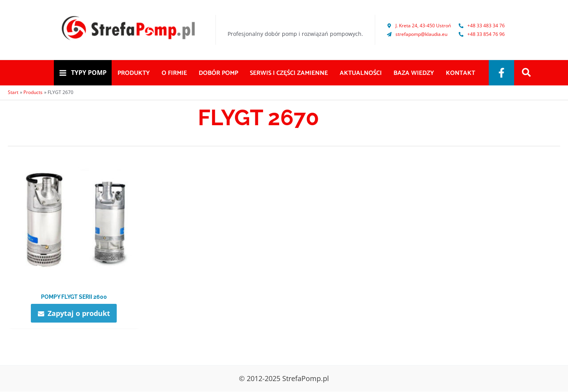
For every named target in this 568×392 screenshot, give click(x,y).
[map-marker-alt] (419, 26)
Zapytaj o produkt (79, 313)
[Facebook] (501, 73)
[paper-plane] (417, 34)
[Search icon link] (527, 73)
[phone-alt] (482, 26)
